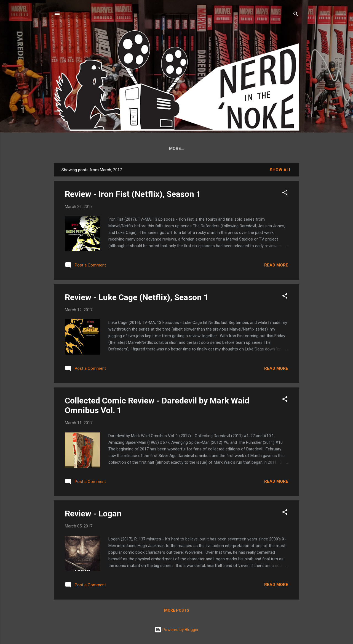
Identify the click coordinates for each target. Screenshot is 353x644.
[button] (285, 195)
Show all (281, 171)
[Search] (296, 15)
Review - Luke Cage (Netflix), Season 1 (137, 298)
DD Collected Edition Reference (133, 149)
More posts (177, 611)
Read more (276, 266)
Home (81, 149)
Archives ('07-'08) (259, 149)
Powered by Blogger (177, 630)
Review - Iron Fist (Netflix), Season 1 (133, 195)
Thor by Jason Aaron (205, 149)
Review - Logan (93, 515)
